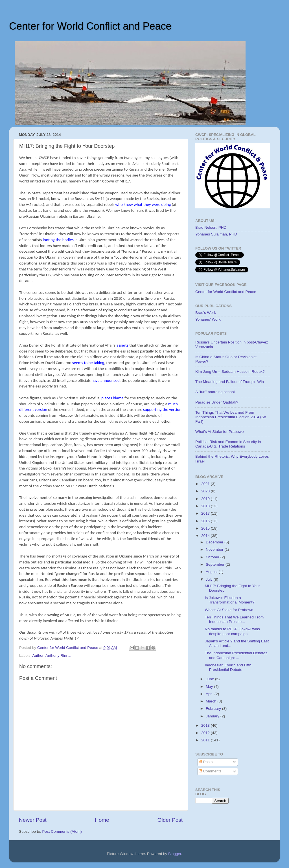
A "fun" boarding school (215, 392)
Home (102, 820)
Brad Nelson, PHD (211, 227)
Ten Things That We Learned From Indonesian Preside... (234, 619)
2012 (206, 733)
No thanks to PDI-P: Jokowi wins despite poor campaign (232, 631)
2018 (206, 506)
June (210, 679)
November (215, 549)
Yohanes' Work (208, 319)
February (214, 709)
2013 (206, 725)
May (210, 687)
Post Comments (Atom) (62, 831)
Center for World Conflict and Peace (90, 26)
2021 (206, 484)
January (213, 716)
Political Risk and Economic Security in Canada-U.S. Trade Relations (228, 444)
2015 (206, 528)
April (210, 694)
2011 (206, 740)
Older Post (170, 820)
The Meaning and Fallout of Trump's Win (230, 382)
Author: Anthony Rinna (52, 656)
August (212, 572)
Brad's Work (206, 313)
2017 (206, 513)
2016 (206, 521)
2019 (206, 499)
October (213, 557)
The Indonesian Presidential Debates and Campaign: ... (236, 655)
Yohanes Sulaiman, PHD (216, 234)
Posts (206, 762)
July (210, 579)
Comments (210, 771)
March (212, 701)
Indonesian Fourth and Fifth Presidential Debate (228, 667)
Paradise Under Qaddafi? (217, 402)
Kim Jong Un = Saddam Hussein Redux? (230, 372)
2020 (206, 491)
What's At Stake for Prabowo (219, 432)
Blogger (175, 854)
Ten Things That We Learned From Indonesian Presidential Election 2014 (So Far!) (231, 417)
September (216, 564)
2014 (206, 536)
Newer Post (33, 820)
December (215, 542)
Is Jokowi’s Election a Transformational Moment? (230, 600)
